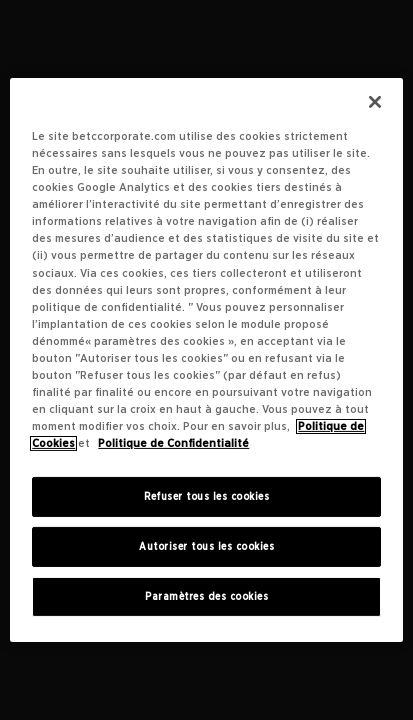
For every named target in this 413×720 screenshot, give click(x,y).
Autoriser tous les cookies (206, 547)
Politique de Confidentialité (173, 443)
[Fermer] (375, 102)
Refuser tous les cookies (206, 497)
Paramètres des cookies (206, 597)
